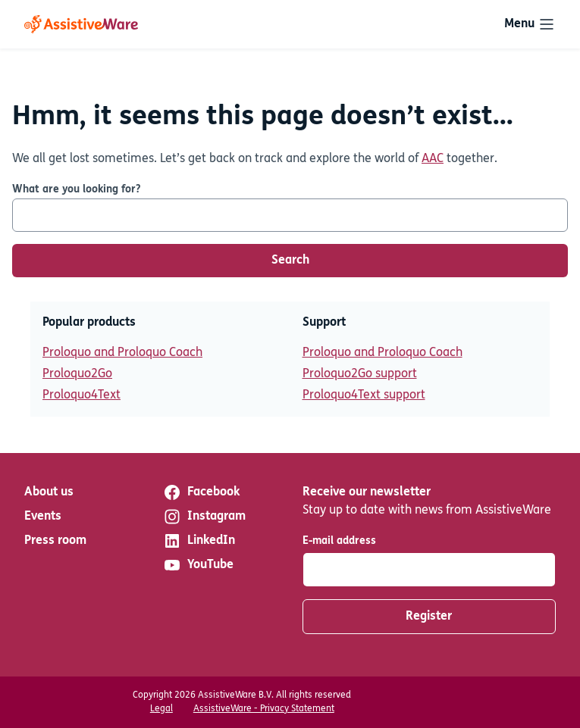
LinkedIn (199, 541)
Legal (161, 709)
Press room (55, 541)
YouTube (198, 565)
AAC (433, 159)
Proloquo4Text (82, 395)
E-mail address (339, 541)
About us (49, 492)
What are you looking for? (76, 190)
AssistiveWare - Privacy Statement (264, 709)
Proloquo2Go (77, 374)
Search (290, 261)
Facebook (201, 492)
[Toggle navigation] (530, 24)
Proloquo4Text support (364, 395)
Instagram (204, 517)
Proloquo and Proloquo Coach (122, 353)
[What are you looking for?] (290, 215)
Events (43, 517)
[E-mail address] (430, 570)
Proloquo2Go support (360, 374)
